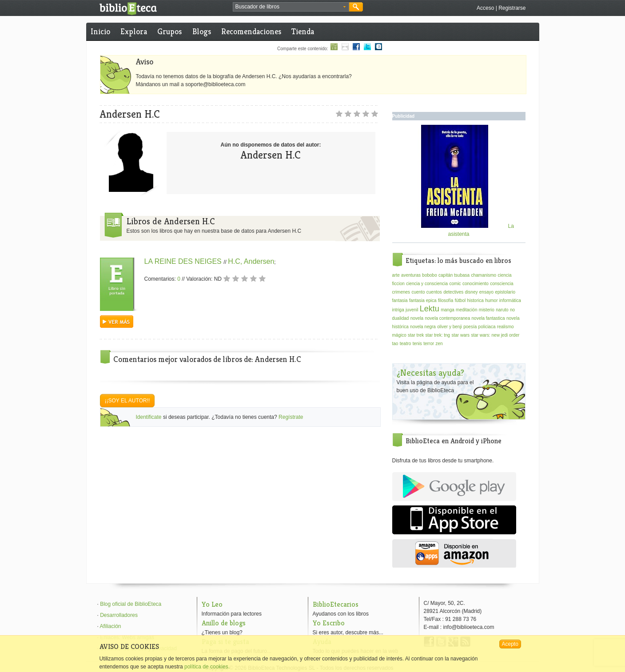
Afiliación (111, 626)
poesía (470, 327)
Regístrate (291, 417)
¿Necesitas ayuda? (430, 373)
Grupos (169, 31)
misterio (487, 310)
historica (476, 300)
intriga (398, 310)
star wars (460, 335)
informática (510, 300)
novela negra (423, 327)
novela (417, 318)
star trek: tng (438, 335)
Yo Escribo (329, 623)
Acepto (510, 644)
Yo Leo (212, 604)
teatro (406, 344)
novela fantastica (488, 318)
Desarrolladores (119, 615)
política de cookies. (207, 667)
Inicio (100, 31)
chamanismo (484, 275)
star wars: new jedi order (495, 335)
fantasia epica (423, 300)
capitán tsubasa (454, 275)
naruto (502, 310)
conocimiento (476, 284)
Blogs (202, 31)
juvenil (412, 310)
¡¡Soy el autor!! (127, 401)
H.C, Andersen (251, 261)
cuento (418, 292)
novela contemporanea (447, 318)
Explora (134, 31)
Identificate (149, 417)
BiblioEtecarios (336, 604)
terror (429, 344)
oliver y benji (450, 327)
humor (491, 300)
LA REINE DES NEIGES (184, 261)
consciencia (502, 284)
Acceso (485, 8)
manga (448, 310)
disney (472, 292)
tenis (417, 344)
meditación (466, 310)
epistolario (505, 292)
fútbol (460, 300)
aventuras (411, 275)
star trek (416, 335)
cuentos (434, 292)
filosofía (446, 300)
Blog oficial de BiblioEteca (131, 604)
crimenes (401, 292)
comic (455, 284)
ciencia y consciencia (427, 284)
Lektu (430, 309)
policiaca (487, 327)
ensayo (486, 292)
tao (395, 344)
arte (396, 275)
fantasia (400, 300)
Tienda (303, 31)
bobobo (429, 275)
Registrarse (512, 8)
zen (439, 344)
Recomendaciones (251, 31)
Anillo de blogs (224, 623)
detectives (453, 292)
